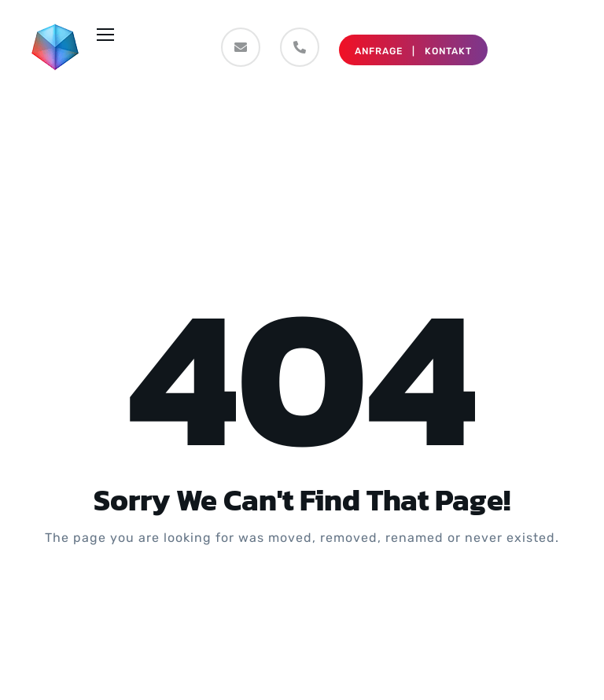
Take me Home (302, 601)
